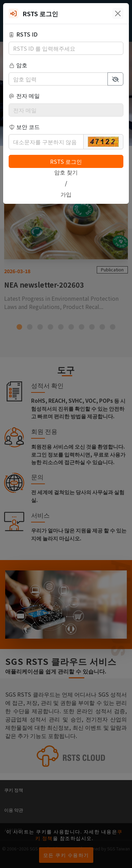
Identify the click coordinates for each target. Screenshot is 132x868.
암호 (18, 65)
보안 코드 (24, 127)
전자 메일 (24, 96)
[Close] (118, 13)
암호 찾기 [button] (66, 172)
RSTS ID (23, 34)
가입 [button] (66, 194)
